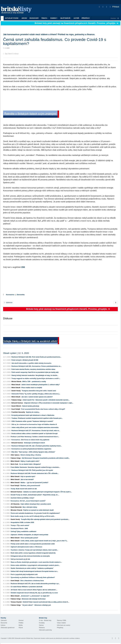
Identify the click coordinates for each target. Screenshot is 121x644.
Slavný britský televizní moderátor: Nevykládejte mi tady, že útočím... (35, 375)
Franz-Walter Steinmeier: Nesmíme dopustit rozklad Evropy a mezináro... (35, 467)
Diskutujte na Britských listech (34, 443)
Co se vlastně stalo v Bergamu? (30, 464)
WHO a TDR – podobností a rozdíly (34, 382)
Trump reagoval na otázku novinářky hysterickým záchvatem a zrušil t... (36, 379)
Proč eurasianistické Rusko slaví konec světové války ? (43, 409)
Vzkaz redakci (61, 623)
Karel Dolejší (16, 409)
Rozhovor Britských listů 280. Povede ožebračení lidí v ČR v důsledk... (35, 473)
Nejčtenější (66, 18)
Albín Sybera (15, 455)
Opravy (41, 625)
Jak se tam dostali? (27, 480)
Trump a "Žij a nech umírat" (20, 525)
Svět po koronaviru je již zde (20, 559)
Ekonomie (4, 623)
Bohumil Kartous (17, 403)
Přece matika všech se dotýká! (32, 388)
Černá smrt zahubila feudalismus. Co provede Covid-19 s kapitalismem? (35, 513)
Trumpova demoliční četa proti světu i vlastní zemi (39, 391)
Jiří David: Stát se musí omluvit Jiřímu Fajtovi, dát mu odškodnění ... (34, 590)
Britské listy (17, 10)
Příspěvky (86, 18)
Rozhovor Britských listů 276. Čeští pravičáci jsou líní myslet (32, 470)
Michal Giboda (16, 382)
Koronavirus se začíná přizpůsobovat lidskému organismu (31, 449)
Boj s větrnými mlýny (30, 507)
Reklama (42, 628)
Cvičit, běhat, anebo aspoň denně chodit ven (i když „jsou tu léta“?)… (44, 541)
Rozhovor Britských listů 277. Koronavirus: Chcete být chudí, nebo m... (36, 431)
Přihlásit (114, 7)
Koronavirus (10, 295)
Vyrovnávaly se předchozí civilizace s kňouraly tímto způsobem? (33, 577)
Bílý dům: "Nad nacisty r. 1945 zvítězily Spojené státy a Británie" (33, 452)
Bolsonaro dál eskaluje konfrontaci (34, 599)
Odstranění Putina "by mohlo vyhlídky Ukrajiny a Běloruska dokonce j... (36, 394)
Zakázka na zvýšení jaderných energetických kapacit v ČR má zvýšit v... (48, 492)
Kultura (3, 625)
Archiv (24, 18)
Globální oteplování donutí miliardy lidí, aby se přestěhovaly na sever (34, 593)
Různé (21, 628)
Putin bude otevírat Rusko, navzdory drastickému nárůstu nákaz (33, 369)
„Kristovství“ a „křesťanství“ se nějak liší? (35, 596)
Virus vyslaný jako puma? (29, 538)
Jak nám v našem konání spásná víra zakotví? (37, 397)
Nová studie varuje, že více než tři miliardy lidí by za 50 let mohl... (33, 516)
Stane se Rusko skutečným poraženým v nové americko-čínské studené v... (36, 562)
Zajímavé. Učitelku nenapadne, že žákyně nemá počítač (29, 535)
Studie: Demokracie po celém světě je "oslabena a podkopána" (32, 568)
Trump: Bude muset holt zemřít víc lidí (24, 489)
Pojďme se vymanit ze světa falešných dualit (38, 510)
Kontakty (42, 623)
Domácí (21, 620)
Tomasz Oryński (16, 602)
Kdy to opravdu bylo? (28, 477)
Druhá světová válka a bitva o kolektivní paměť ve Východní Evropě (34, 434)
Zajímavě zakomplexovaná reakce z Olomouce (26, 547)
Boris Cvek (14, 464)
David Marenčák (16, 507)
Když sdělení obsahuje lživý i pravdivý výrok (36, 504)
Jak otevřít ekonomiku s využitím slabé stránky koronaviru (31, 363)
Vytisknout (8, 303)
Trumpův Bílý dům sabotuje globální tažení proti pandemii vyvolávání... (45, 519)
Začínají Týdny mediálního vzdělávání (23, 532)
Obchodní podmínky (45, 630)
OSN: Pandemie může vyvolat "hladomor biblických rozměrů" (32, 421)
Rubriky (54, 18)
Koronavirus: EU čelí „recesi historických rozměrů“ (28, 501)
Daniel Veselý (16, 391)
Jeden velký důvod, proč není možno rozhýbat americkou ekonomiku (35, 427)
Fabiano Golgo (16, 400)
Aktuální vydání (12, 18)
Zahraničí (4, 620)
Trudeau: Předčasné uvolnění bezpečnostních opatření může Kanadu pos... (37, 418)
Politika (21, 623)
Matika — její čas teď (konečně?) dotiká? (34, 483)
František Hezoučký (18, 412)
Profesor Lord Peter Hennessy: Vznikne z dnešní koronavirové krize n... (35, 437)
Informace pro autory (64, 625)
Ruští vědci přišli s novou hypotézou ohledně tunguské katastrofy (33, 553)
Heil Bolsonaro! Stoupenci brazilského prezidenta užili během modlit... (46, 458)
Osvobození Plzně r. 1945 (19, 529)
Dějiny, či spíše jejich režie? (30, 461)
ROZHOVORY (34, 18)
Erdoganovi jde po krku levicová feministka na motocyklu (30, 556)
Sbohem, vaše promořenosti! (30, 486)
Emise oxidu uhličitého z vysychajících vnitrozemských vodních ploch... (35, 565)
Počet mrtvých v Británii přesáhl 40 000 (25, 360)
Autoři (76, 18)
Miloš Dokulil (16, 385)
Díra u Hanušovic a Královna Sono (32, 581)
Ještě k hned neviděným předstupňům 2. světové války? (40, 385)
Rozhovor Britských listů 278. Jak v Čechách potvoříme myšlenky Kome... (37, 446)
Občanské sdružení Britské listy (24, 638)
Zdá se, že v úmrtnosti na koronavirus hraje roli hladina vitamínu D (34, 424)
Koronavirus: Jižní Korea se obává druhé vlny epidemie (30, 440)
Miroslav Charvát (16, 510)
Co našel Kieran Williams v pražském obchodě (26, 587)
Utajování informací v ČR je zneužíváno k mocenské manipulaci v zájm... (49, 403)
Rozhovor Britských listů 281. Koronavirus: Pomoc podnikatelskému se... (36, 366)
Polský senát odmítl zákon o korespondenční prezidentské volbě (33, 544)
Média (21, 625)
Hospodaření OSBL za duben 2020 (22, 522)
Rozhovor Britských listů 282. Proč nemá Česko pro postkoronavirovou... (36, 357)
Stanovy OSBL (62, 620)
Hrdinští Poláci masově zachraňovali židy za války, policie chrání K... (46, 602)
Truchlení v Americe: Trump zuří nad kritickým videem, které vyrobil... (34, 550)
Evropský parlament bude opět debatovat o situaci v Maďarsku (33, 415)
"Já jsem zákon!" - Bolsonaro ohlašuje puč (36, 605)
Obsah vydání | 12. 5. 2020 (16, 353)
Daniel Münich (16, 406)
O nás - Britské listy (45, 620)
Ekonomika (21, 295)
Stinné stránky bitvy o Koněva (31, 455)
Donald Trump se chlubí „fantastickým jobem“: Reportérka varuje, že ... (35, 495)
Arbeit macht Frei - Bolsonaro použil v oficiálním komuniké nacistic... (46, 400)
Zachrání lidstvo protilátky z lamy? (22, 498)
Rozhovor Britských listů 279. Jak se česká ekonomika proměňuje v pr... (35, 584)
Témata (45, 18)
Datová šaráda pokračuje (31, 406)
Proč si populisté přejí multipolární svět (24, 574)
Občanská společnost (8, 628)
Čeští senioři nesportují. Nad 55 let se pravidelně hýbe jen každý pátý (35, 372)
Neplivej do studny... (33, 412)
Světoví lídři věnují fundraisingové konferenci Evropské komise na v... (34, 571)
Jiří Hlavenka (15, 504)
